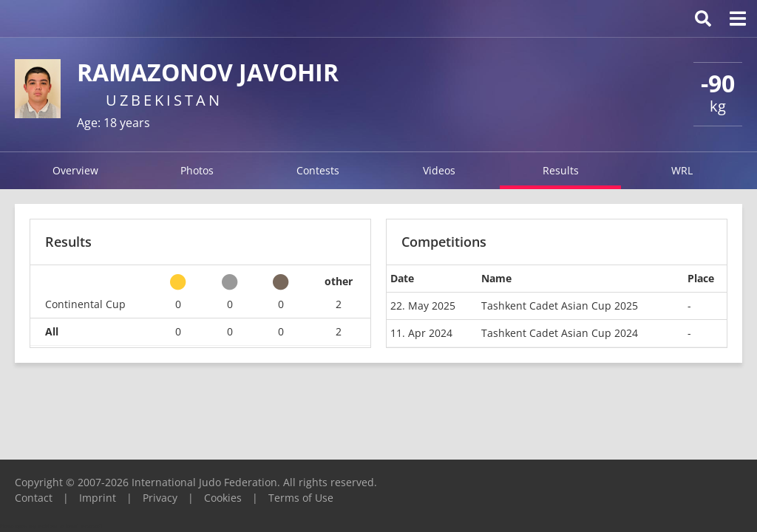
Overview (75, 170)
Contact (34, 498)
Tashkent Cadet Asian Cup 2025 (560, 306)
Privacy (160, 498)
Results (561, 170)
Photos (197, 170)
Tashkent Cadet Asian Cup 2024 (560, 333)
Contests (318, 170)
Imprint (98, 498)
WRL (682, 170)
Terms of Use (301, 498)
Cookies (223, 498)
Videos (439, 170)
